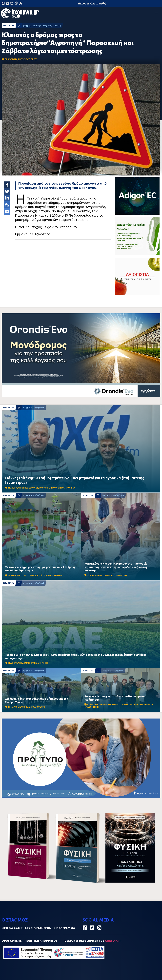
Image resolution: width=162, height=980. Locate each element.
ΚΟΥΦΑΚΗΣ (44, 488)
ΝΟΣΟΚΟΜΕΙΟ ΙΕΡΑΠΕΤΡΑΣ (99, 705)
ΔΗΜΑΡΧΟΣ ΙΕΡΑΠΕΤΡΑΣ (19, 707)
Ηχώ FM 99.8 (11, 928)
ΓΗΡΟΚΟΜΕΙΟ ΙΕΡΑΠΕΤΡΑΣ (115, 575)
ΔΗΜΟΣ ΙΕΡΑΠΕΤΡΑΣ (17, 575)
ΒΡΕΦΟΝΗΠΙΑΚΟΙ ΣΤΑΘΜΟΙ (50, 575)
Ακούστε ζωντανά (92, 3)
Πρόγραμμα (66, 928)
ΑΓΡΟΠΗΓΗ (11, 59)
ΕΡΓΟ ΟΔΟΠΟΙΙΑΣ (27, 59)
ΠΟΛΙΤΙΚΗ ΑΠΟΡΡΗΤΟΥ (41, 941)
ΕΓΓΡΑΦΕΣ (32, 575)
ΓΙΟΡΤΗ (91, 575)
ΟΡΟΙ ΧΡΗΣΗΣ (12, 941)
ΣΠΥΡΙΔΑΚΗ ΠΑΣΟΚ (39, 663)
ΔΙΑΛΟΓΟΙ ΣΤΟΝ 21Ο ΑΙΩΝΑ (63, 488)
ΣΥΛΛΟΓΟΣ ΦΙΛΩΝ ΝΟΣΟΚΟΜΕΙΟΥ (127, 705)
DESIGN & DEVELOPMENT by (93, 941)
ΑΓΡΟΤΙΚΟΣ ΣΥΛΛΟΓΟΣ (28, 488)
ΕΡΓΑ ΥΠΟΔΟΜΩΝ (22, 663)
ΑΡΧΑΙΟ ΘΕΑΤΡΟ (38, 707)
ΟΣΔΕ (10, 663)
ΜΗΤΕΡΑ (99, 575)
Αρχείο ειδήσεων (38, 928)
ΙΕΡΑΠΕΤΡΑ (9, 26)
